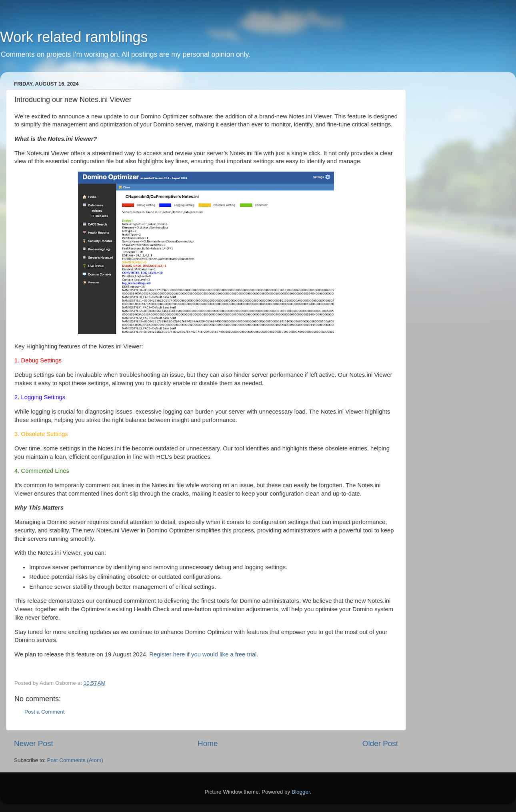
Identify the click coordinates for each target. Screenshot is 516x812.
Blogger (301, 792)
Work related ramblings (74, 37)
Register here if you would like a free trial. (204, 654)
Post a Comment (45, 712)
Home (208, 743)
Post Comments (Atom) (75, 760)
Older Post (380, 743)
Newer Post (34, 743)
